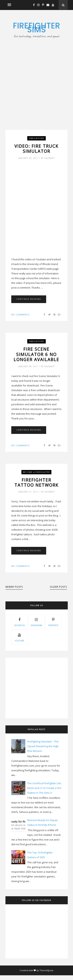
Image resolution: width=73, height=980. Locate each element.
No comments (20, 315)
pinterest (53, 622)
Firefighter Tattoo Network (36, 482)
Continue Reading (29, 299)
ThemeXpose (46, 970)
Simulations (36, 138)
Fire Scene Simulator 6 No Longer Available (36, 354)
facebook (19, 622)
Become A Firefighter (36, 472)
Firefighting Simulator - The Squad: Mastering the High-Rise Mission (43, 746)
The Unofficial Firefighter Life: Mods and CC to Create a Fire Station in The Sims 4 (44, 788)
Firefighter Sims (36, 28)
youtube (19, 637)
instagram (36, 622)
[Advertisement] (36, 77)
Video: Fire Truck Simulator (36, 149)
